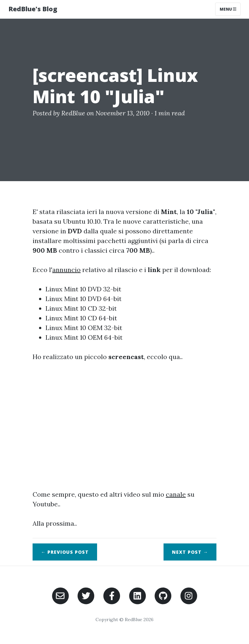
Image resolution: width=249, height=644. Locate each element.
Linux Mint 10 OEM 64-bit (84, 337)
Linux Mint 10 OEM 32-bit (84, 328)
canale (176, 494)
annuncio (66, 270)
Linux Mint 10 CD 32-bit (81, 308)
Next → (190, 552)
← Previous (65, 552)
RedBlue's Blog (33, 9)
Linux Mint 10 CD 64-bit (81, 318)
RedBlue (73, 113)
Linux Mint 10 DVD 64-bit (84, 299)
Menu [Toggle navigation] (228, 9)
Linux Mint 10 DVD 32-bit (83, 289)
